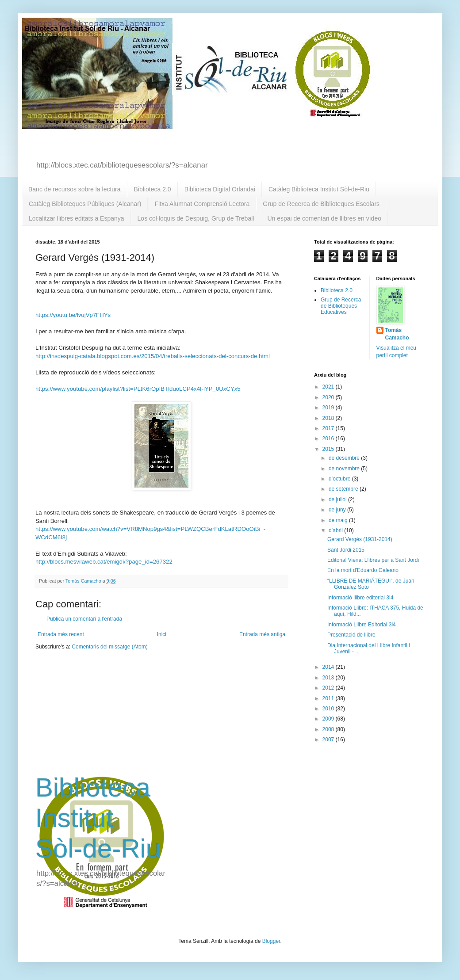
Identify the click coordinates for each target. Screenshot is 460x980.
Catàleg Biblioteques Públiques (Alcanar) (85, 204)
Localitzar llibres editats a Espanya (77, 218)
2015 (329, 449)
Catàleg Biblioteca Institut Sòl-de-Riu (319, 189)
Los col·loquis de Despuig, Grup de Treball (196, 218)
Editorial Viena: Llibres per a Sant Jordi (373, 560)
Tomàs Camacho (397, 334)
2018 (329, 418)
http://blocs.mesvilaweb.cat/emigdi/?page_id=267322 (104, 562)
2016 (329, 439)
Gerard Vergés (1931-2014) (360, 539)
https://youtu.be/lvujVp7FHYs (73, 315)
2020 (329, 397)
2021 (329, 387)
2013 (329, 678)
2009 (329, 719)
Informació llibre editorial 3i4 (360, 598)
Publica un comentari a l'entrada (84, 619)
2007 (329, 740)
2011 (329, 698)
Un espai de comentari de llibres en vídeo (324, 218)
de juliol (338, 500)
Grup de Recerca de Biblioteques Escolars (321, 204)
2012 (329, 688)
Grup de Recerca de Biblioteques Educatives (341, 306)
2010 (329, 709)
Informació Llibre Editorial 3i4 (362, 625)
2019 (329, 408)
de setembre (344, 489)
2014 (329, 667)
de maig (339, 520)
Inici (162, 634)
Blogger (271, 941)
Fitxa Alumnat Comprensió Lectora (202, 204)
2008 (329, 729)
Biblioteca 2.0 (153, 189)
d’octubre (340, 479)
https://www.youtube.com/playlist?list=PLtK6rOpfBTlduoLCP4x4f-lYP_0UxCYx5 (138, 389)
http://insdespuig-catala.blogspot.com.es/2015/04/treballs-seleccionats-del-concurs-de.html (153, 356)
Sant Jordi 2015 (346, 550)
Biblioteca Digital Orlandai (220, 189)
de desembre (345, 458)
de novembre (345, 469)
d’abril (336, 530)
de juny (338, 510)
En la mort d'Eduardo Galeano (363, 570)
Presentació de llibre (351, 635)
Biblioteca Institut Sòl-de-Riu (98, 818)
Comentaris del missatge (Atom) (109, 647)
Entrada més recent (61, 634)
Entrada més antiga (262, 634)
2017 (329, 428)
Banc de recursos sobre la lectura (75, 189)
